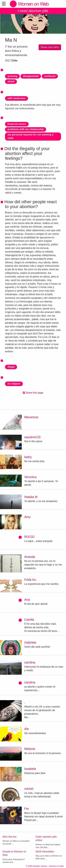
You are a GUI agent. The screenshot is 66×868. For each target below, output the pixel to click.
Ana (27, 600)
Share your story (50, 47)
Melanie (30, 749)
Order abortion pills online (46, 839)
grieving (12, 76)
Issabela (30, 769)
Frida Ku (30, 580)
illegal (11, 367)
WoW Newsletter (45, 852)
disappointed (31, 76)
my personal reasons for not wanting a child (30, 136)
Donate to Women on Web (14, 853)
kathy (28, 457)
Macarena (31, 417)
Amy (27, 517)
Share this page (33, 393)
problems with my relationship (26, 129)
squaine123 (32, 437)
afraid (11, 81)
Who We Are (10, 837)
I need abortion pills (33, 11)
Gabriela (30, 642)
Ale (27, 729)
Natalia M (31, 497)
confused (50, 76)
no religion (14, 384)
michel (29, 789)
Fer (27, 809)
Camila (29, 620)
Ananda (30, 557)
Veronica (30, 477)
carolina (30, 662)
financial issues (17, 124)
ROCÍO (29, 537)
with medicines (16, 98)
